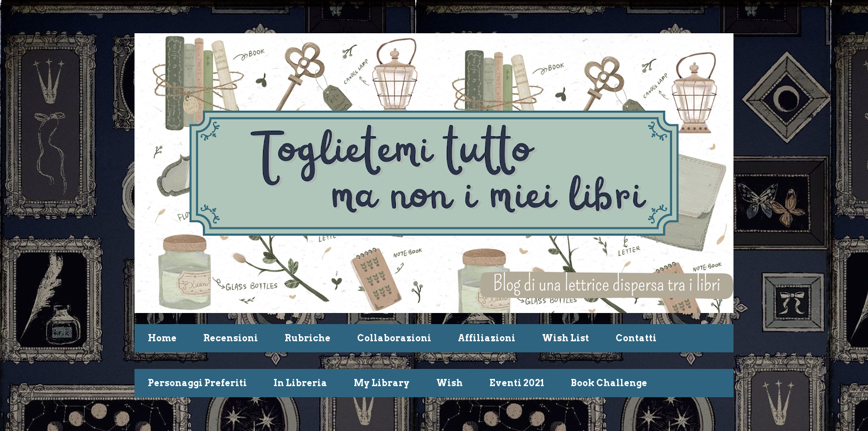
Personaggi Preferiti (197, 383)
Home (162, 338)
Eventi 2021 (517, 383)
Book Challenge (609, 383)
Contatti (636, 338)
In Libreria (300, 383)
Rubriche (308, 338)
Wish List (565, 338)
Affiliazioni (487, 338)
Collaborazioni (394, 338)
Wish (449, 383)
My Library (382, 383)
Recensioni (231, 338)
